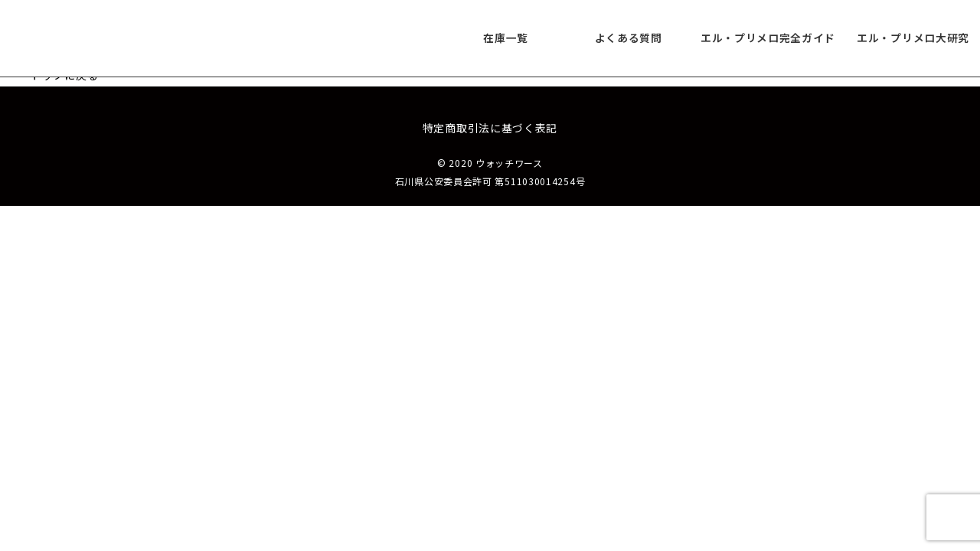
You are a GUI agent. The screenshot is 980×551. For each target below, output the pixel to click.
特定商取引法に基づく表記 (490, 128)
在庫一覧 (506, 38)
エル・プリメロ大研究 (913, 38)
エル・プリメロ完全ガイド (768, 38)
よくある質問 (628, 38)
